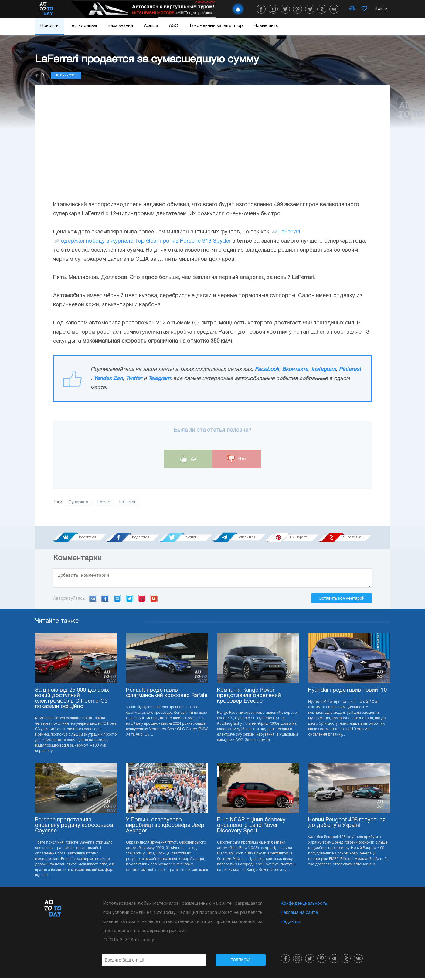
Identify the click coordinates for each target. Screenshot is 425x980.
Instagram (323, 369)
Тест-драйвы (83, 26)
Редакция (291, 924)
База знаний (120, 26)
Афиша (151, 26)
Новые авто (266, 26)
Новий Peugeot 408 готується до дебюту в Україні (347, 825)
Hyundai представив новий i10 (347, 692)
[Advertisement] (212, 149)
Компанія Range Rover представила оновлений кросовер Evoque (249, 698)
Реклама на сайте (299, 915)
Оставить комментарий (341, 600)
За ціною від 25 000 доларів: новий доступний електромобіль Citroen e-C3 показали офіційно (72, 700)
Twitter (134, 379)
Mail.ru (117, 600)
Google (154, 600)
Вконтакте (295, 369)
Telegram (159, 379)
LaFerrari (289, 232)
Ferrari (104, 502)
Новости (49, 26)
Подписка (241, 962)
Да (188, 459)
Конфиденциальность (304, 906)
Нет (237, 459)
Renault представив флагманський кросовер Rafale (167, 695)
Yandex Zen (108, 379)
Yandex (142, 600)
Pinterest (350, 369)
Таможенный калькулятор (216, 26)
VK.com (93, 600)
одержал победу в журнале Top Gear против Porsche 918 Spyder (146, 241)
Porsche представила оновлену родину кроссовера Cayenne (74, 827)
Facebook (267, 369)
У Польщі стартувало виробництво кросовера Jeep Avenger (165, 827)
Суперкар (78, 502)
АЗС (173, 26)
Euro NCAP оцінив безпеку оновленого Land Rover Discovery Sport (251, 827)
